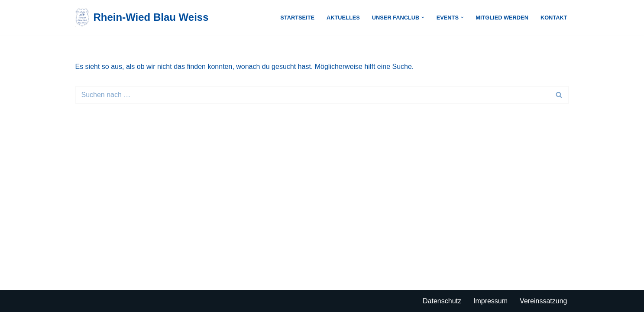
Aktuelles (343, 18)
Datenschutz (442, 301)
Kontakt (554, 18)
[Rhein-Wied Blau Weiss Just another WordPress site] (142, 17)
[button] (423, 17)
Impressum (490, 301)
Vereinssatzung (543, 301)
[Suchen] (312, 95)
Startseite (297, 18)
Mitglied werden (502, 18)
